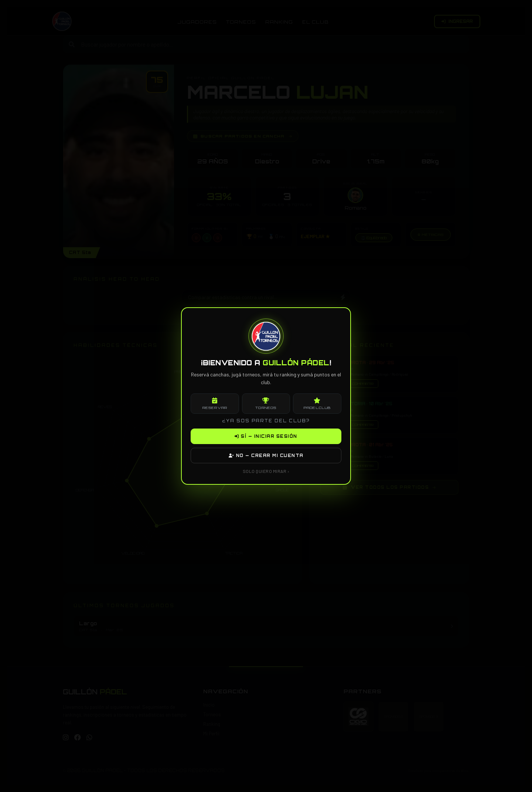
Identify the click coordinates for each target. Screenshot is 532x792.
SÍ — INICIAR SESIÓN (266, 436)
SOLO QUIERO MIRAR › (266, 471)
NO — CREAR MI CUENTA (266, 456)
